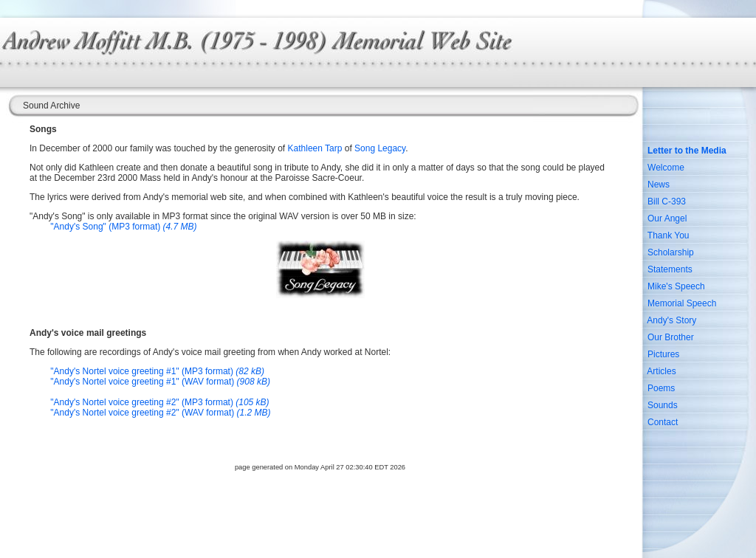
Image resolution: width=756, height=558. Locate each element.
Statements (670, 269)
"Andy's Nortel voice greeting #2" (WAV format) (160, 413)
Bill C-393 (667, 201)
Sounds (663, 405)
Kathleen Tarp (315, 148)
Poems (661, 388)
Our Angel (667, 218)
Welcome (666, 168)
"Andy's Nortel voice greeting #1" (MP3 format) (157, 371)
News (659, 185)
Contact (663, 422)
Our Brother (671, 337)
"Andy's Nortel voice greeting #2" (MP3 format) (159, 402)
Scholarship (671, 252)
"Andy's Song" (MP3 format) (123, 227)
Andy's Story (671, 320)
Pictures (663, 354)
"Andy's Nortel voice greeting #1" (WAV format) (160, 382)
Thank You (669, 235)
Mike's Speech (676, 286)
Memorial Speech (682, 303)
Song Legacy (380, 148)
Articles (661, 371)
